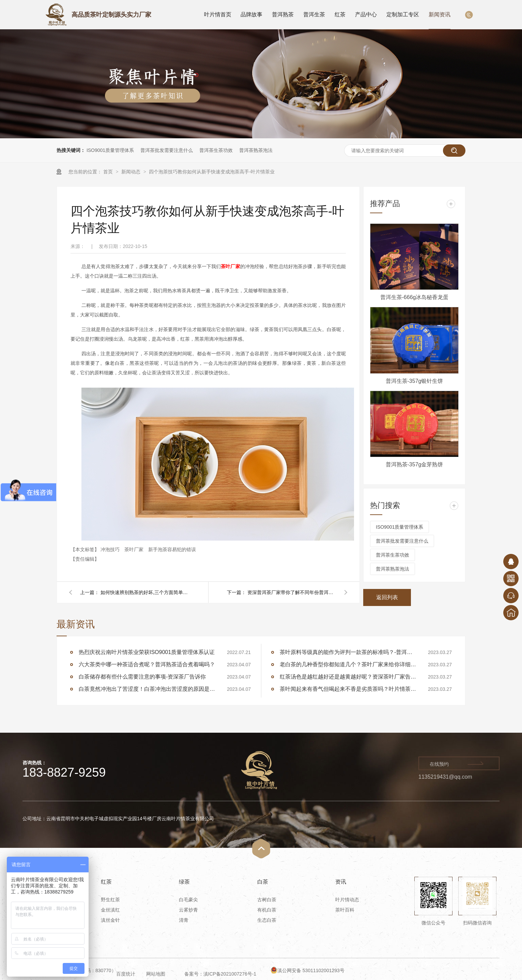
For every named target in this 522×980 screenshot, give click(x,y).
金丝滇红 (110, 910)
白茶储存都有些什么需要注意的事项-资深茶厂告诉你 (142, 677)
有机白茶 (267, 910)
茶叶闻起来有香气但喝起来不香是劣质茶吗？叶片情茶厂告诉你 (348, 689)
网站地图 (156, 974)
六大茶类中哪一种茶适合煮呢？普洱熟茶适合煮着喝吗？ (147, 664)
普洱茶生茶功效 (216, 150)
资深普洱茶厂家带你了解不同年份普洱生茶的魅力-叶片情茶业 (292, 592)
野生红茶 (110, 900)
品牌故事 (251, 14)
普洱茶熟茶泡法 (256, 150)
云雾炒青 (188, 910)
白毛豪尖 (188, 900)
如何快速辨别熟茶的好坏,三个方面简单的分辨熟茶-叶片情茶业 (145, 592)
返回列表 (387, 597)
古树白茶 (267, 900)
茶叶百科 (345, 910)
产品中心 (366, 14)
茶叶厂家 (135, 549)
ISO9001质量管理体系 (110, 150)
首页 (109, 172)
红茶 (340, 14)
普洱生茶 (314, 14)
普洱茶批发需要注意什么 (167, 150)
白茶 (263, 882)
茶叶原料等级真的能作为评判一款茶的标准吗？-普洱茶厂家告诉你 (348, 652)
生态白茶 (267, 920)
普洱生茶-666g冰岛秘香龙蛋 (414, 297)
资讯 (341, 882)
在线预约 (439, 764)
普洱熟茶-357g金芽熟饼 (414, 464)
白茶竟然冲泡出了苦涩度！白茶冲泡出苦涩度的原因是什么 (147, 689)
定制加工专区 (403, 14)
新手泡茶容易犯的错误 (172, 549)
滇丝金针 (110, 920)
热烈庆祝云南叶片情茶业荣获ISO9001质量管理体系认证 (147, 652)
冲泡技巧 (111, 549)
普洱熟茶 (283, 14)
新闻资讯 (440, 14)
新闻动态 (132, 172)
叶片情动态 (347, 900)
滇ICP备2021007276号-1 (230, 974)
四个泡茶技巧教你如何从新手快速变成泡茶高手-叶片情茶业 (212, 172)
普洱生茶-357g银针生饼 (414, 381)
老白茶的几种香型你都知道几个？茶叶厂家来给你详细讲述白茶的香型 (348, 664)
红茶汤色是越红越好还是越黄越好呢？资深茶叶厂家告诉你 (348, 677)
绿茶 (184, 882)
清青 (184, 920)
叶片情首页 (218, 14)
